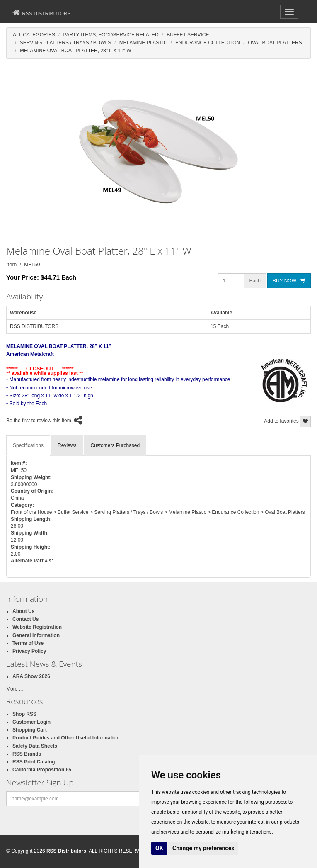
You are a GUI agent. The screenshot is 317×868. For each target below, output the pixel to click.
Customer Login (31, 722)
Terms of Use (28, 643)
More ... (15, 689)
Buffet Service (188, 35)
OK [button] (159, 848)
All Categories (34, 35)
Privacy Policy (29, 651)
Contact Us (25, 619)
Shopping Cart (30, 730)
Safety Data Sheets (35, 746)
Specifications (28, 445)
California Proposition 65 (42, 770)
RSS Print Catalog (34, 762)
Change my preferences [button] (203, 848)
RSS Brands (27, 754)
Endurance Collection (208, 43)
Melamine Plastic (143, 43)
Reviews (67, 445)
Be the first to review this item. (39, 421)
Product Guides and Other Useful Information (66, 738)
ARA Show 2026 (31, 676)
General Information (36, 635)
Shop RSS (24, 714)
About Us (23, 611)
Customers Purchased (115, 445)
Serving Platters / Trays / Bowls (66, 43)
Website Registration (37, 627)
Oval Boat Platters (275, 43)
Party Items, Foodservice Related (111, 35)
